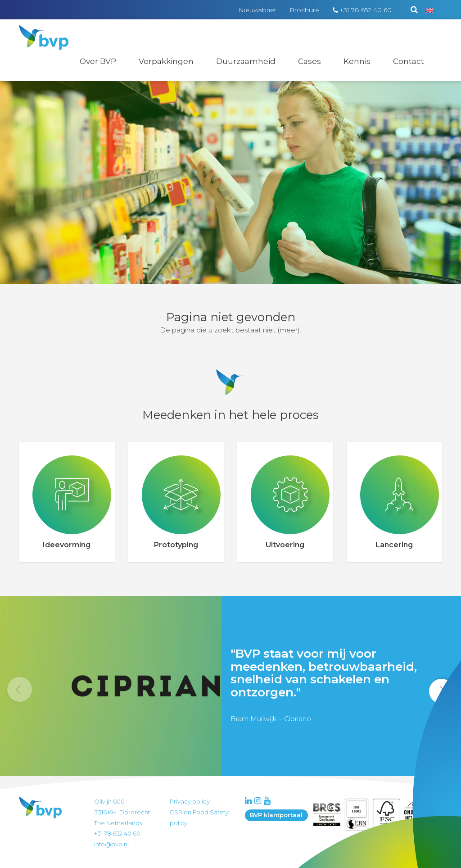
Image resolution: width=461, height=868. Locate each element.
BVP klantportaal (276, 815)
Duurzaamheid (246, 61)
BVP (38, 31)
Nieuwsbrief (257, 10)
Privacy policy (190, 801)
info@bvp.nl (111, 844)
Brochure (304, 10)
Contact (409, 61)
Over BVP (98, 61)
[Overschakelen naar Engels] (430, 10)
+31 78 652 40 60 (366, 10)
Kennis (357, 61)
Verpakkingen (166, 61)
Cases (310, 61)
